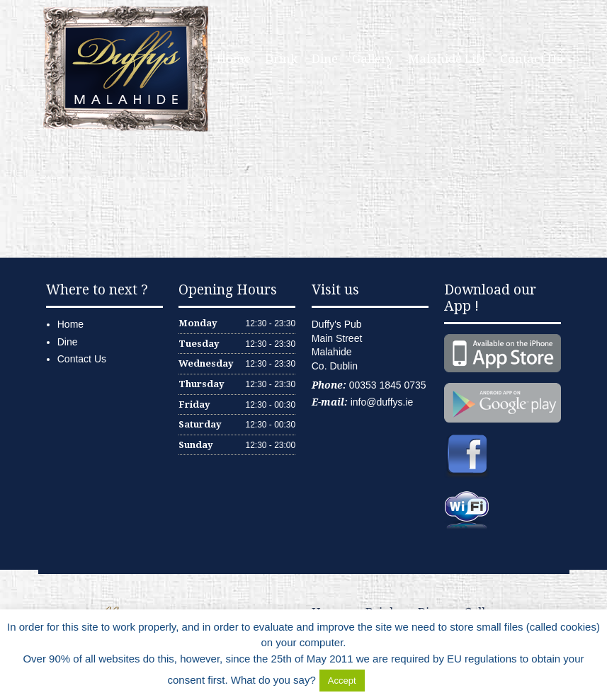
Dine (325, 59)
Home (234, 59)
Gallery (373, 59)
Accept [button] (342, 681)
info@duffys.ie (382, 402)
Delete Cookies (404, 680)
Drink (281, 59)
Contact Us (531, 59)
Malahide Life (447, 59)
